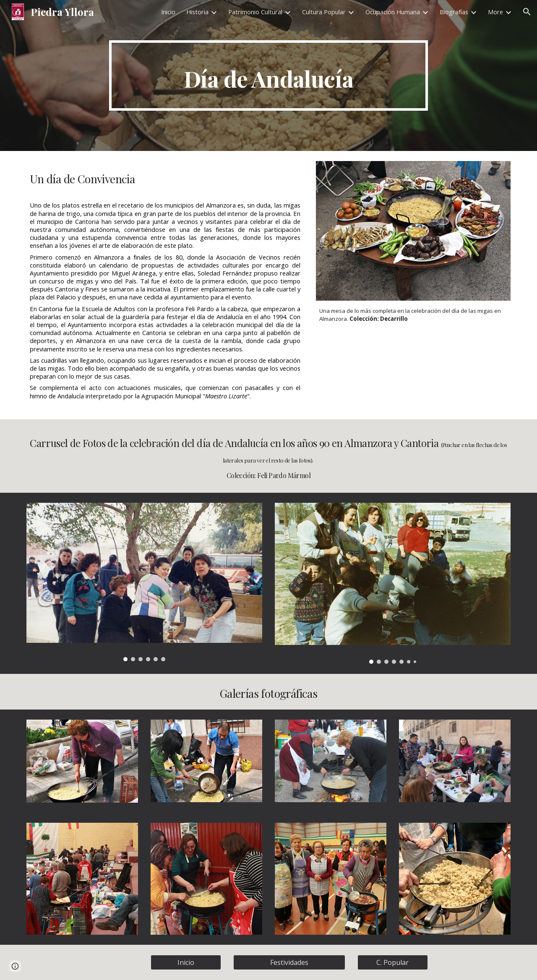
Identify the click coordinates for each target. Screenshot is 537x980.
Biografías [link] (454, 12)
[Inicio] (186, 962)
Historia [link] (197, 12)
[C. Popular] (393, 962)
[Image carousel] (144, 582)
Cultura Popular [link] (324, 12)
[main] (268, 75)
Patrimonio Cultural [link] (255, 12)
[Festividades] (289, 962)
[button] (527, 12)
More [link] (495, 12)
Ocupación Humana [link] (393, 12)
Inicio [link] (168, 12)
